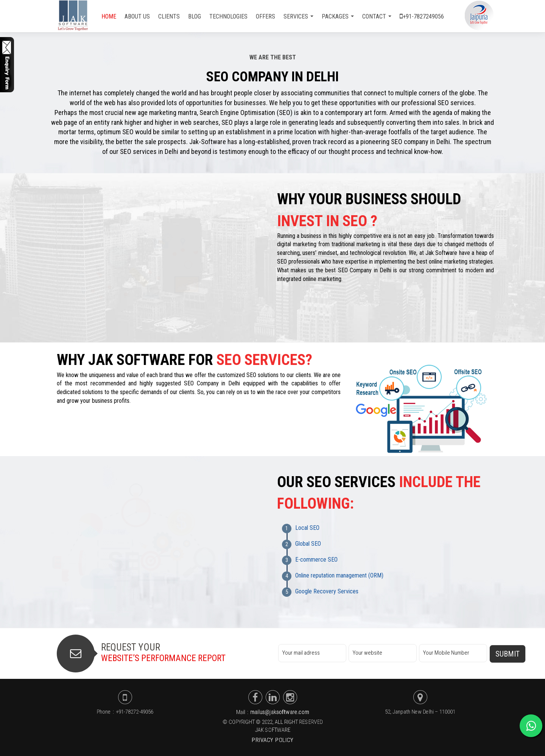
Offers (265, 16)
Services (298, 16)
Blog (195, 16)
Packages (338, 16)
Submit (508, 654)
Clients (169, 16)
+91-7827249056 (422, 16)
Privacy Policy (273, 740)
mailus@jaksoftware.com (280, 712)
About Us (137, 16)
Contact (377, 16)
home (109, 16)
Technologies (228, 16)
